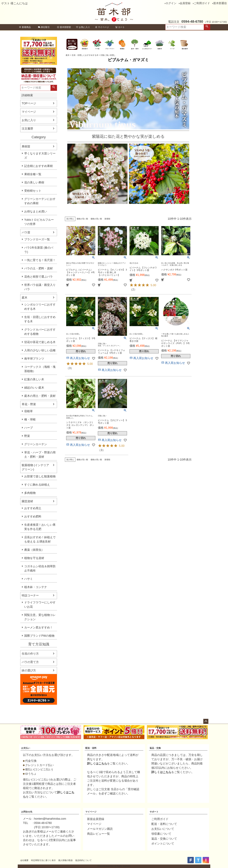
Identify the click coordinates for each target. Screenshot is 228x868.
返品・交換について (164, 839)
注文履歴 (27, 129)
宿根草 (28, 411)
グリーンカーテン (36, 444)
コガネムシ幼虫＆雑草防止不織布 (40, 568)
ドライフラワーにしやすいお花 (40, 605)
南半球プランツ (34, 359)
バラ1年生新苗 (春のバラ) (39, 250)
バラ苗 (26, 232)
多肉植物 (30, 493)
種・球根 (30, 419)
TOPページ (29, 103)
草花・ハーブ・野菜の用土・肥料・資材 (40, 455)
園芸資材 (27, 501)
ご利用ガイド (202, 3)
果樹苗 (26, 146)
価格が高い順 (96, 219)
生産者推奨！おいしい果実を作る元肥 (40, 527)
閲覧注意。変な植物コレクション (40, 617)
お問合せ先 (27, 812)
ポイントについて (163, 844)
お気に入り (83, 27)
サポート (154, 812)
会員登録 (185, 3)
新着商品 (25, 27)
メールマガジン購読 (100, 829)
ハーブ (28, 428)
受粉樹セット (33, 191)
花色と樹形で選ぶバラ (38, 277)
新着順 (107, 219)
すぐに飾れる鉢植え (37, 485)
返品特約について (83, 860)
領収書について (161, 834)
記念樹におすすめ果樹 (38, 166)
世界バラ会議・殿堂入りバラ (40, 287)
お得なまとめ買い (36, 211)
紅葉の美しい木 (34, 379)
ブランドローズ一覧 (37, 239)
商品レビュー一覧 (98, 834)
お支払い (26, 748)
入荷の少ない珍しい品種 (40, 350)
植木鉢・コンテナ (36, 587)
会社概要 (24, 860)
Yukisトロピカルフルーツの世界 (39, 222)
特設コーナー (30, 595)
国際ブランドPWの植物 (39, 636)
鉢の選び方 (29, 670)
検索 (207, 27)
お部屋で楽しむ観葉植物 (40, 476)
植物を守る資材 (34, 558)
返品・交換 (155, 748)
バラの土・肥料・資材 (38, 268)
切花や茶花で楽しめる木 (40, 342)
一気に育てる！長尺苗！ (40, 260)
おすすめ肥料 (33, 517)
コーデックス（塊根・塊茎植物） (40, 369)
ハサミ (28, 579)
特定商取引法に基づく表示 (43, 860)
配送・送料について (164, 824)
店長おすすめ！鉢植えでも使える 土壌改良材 (40, 539)
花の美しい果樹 (34, 182)
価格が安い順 (82, 219)
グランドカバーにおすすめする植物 (40, 332)
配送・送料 (91, 748)
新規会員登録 (96, 819)
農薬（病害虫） (34, 550)
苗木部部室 (64, 27)
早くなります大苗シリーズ (40, 156)
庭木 (25, 298)
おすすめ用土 (33, 508)
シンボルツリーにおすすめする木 (40, 307)
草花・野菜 (29, 404)
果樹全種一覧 (33, 174)
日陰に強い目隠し (108, 55)
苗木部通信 (220, 3)
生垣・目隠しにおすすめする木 (40, 319)
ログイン (171, 3)
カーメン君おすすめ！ (38, 627)
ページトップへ (206, 721)
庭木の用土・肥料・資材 (40, 396)
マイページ (102, 27)
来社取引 (44, 27)
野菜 (27, 436)
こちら (103, 764)
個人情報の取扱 (65, 860)
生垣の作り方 (30, 654)
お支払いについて (163, 829)
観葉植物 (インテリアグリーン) (35, 467)
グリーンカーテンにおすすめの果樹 (40, 201)
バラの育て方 (30, 662)
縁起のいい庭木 (34, 388)
